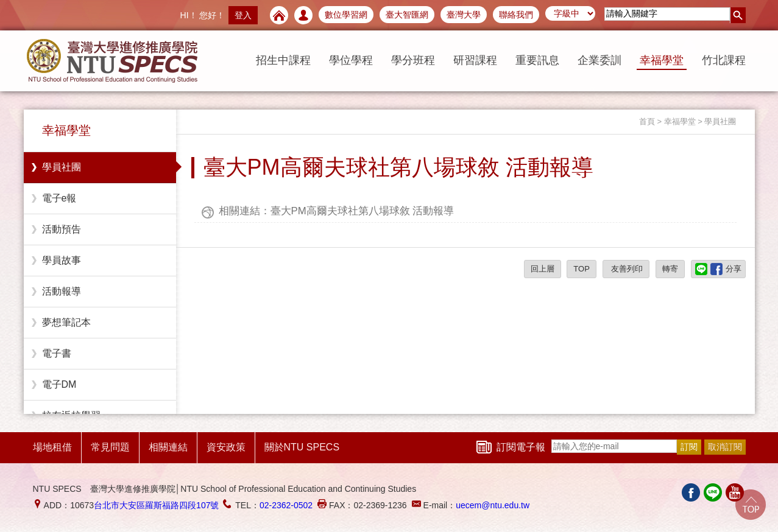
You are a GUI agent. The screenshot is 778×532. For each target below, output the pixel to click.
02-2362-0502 (286, 505)
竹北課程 (724, 60)
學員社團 (62, 167)
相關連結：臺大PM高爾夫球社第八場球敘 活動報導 (337, 211)
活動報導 (62, 291)
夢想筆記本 (66, 322)
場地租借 (52, 447)
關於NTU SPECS (302, 447)
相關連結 (168, 447)
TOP (582, 269)
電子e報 (59, 198)
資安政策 (226, 447)
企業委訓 (599, 60)
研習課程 (475, 60)
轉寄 (670, 269)
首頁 (647, 121)
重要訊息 (537, 60)
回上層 (543, 269)
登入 (243, 15)
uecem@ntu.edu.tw (493, 505)
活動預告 (62, 229)
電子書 (57, 353)
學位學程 (351, 60)
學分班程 (413, 60)
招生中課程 (283, 60)
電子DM (59, 384)
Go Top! (751, 505)
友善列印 (626, 269)
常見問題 (110, 447)
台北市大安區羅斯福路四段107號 (156, 505)
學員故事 (62, 260)
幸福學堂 (662, 60)
